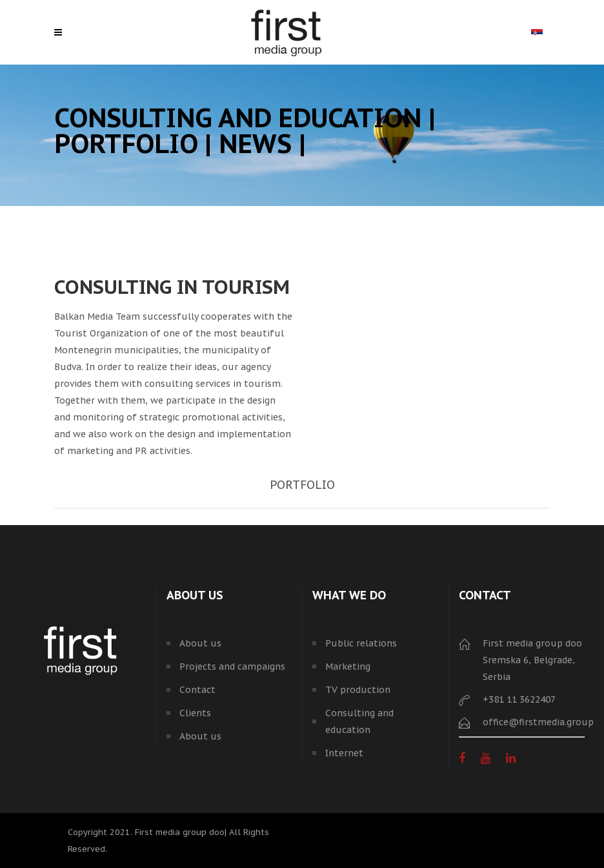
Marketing (348, 666)
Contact (197, 690)
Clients (195, 713)
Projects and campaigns (232, 666)
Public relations (361, 643)
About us (200, 643)
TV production (358, 690)
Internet (344, 753)
